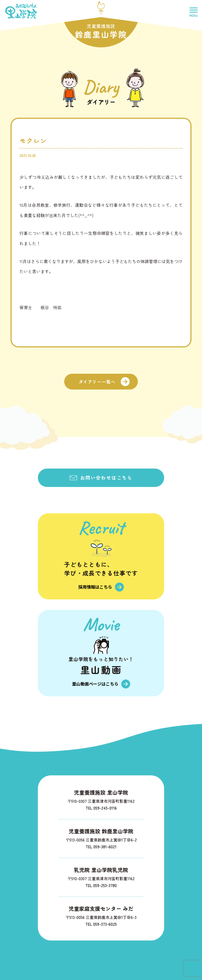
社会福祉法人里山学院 (21, 11)
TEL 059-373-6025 (101, 924)
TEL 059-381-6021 (101, 847)
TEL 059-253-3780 (101, 885)
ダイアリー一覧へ (97, 382)
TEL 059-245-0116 (101, 808)
